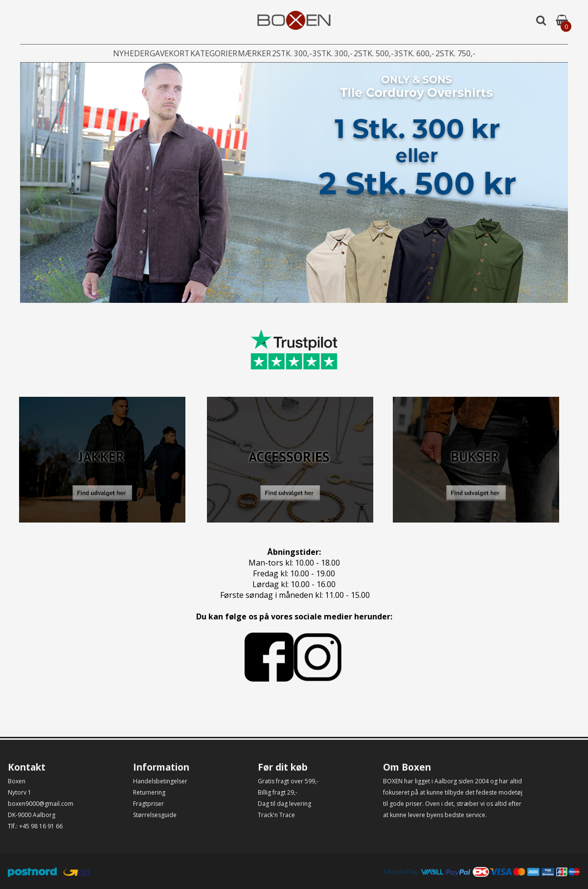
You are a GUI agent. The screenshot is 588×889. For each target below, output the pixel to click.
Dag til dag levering (284, 804)
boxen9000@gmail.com (41, 804)
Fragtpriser (148, 804)
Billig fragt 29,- (278, 792)
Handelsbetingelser (160, 781)
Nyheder (91, 54)
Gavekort (140, 54)
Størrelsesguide (155, 815)
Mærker (244, 54)
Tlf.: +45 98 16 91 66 (35, 826)
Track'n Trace (276, 815)
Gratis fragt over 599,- (288, 781)
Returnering (149, 792)
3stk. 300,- (342, 54)
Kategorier (193, 54)
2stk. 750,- (495, 54)
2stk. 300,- (291, 54)
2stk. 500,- (393, 54)
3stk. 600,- (444, 54)
